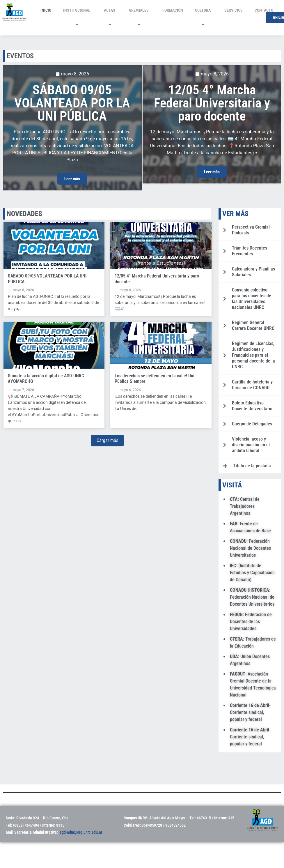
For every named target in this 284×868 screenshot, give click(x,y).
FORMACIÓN (173, 10)
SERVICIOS (234, 10)
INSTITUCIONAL (78, 17)
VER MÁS (235, 214)
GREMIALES (140, 17)
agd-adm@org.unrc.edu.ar (81, 832)
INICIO (46, 10)
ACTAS (110, 17)
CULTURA (204, 17)
